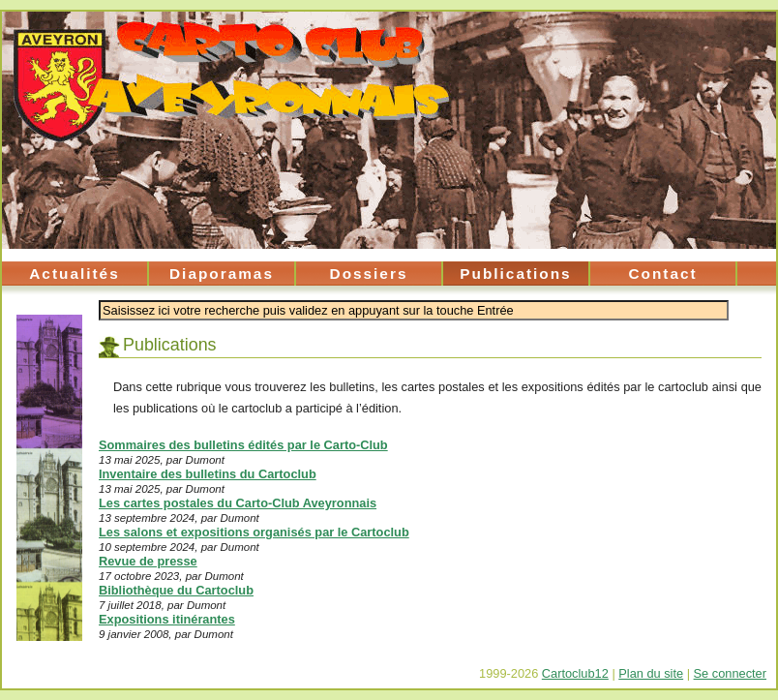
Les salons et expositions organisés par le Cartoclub (254, 532)
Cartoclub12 (575, 673)
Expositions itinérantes (167, 619)
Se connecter (730, 673)
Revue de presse (148, 561)
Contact (662, 274)
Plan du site (651, 673)
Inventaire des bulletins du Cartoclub (208, 474)
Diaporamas (222, 274)
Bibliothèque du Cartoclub (176, 590)
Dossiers (369, 274)
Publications (515, 274)
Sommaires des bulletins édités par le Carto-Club (243, 445)
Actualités (74, 274)
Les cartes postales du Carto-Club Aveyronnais (238, 503)
